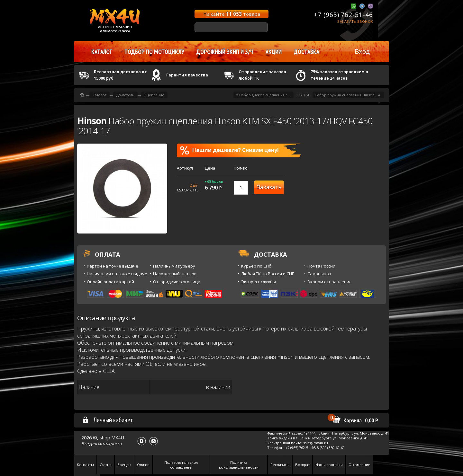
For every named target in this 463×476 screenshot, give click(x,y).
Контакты (85, 465)
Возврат (302, 465)
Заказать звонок (355, 21)
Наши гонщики (329, 465)
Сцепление (154, 95)
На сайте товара (232, 14)
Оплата (143, 465)
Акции (274, 52)
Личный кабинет (108, 420)
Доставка (307, 52)
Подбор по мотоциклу (154, 52)
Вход (362, 51)
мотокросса (110, 444)
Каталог (100, 95)
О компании (359, 465)
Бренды (124, 465)
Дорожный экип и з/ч (225, 52)
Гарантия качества (187, 75)
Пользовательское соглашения (181, 465)
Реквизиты (280, 465)
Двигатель (125, 95)
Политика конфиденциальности (239, 465)
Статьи (106, 465)
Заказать (269, 187)
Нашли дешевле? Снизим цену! (229, 150)
